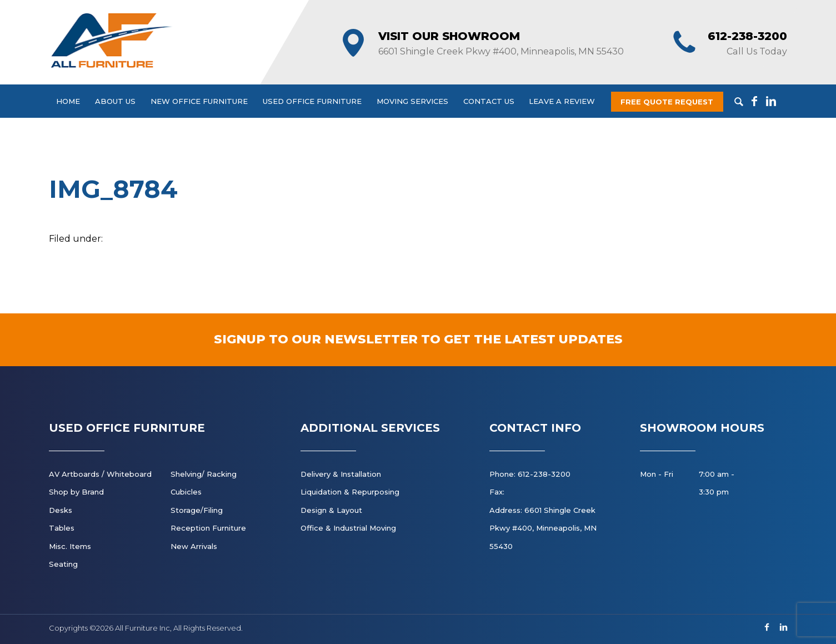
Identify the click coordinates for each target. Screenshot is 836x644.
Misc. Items (70, 546)
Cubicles (186, 492)
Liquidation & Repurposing (350, 492)
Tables (62, 528)
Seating (63, 564)
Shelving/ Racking (204, 474)
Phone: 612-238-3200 (530, 474)
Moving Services (412, 101)
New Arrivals (194, 546)
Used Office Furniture (312, 101)
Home (68, 101)
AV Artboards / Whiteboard (100, 474)
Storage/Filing (197, 510)
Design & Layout (331, 510)
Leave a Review (562, 101)
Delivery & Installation (341, 474)
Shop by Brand (76, 492)
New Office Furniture (199, 101)
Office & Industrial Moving (348, 528)
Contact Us (489, 101)
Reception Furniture (208, 528)
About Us (115, 101)
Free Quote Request (667, 102)
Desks (61, 510)
